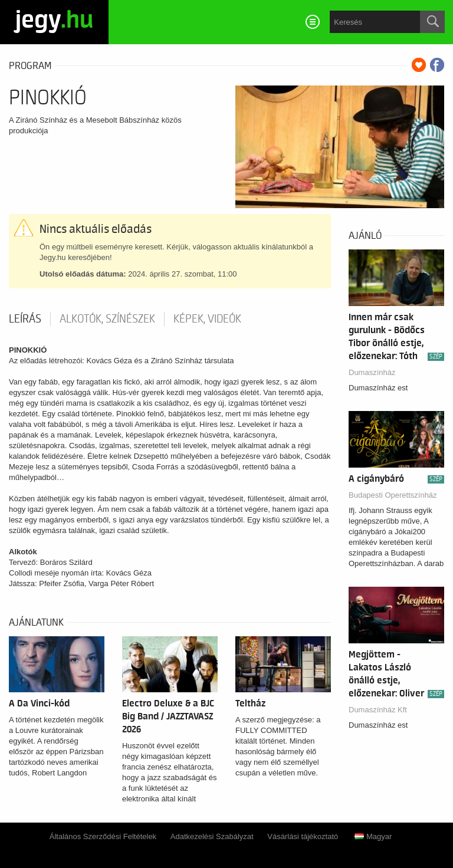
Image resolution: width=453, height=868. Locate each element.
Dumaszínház (372, 372)
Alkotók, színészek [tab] (107, 319)
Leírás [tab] (25, 319)
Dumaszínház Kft (378, 710)
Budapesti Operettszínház (393, 495)
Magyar (373, 836)
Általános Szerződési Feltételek (103, 836)
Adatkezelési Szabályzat (212, 836)
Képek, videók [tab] (207, 319)
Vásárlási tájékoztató (303, 836)
